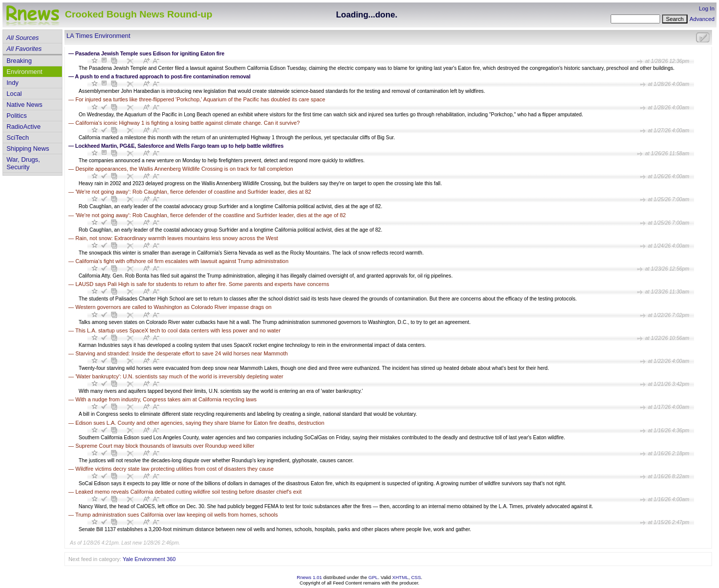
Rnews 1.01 (309, 577)
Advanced (702, 19)
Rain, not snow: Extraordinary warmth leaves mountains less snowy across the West (177, 238)
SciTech (18, 138)
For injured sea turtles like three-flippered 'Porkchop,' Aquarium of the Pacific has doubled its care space (200, 99)
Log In (707, 8)
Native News (24, 105)
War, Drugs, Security (23, 163)
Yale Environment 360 (149, 559)
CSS (416, 577)
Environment (24, 72)
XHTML (401, 577)
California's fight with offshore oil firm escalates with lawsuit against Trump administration (182, 261)
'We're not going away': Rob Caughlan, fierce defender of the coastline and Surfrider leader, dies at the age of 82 (211, 215)
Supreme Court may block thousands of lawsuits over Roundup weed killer (165, 446)
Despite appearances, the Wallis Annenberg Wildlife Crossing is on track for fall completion (184, 169)
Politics (17, 116)
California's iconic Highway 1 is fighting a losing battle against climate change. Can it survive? (187, 123)
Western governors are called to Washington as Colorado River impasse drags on (174, 307)
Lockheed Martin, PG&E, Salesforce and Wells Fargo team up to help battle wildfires (180, 146)
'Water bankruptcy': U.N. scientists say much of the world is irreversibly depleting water (180, 376)
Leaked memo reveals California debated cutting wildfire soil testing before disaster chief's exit (188, 492)
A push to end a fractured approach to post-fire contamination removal (163, 76)
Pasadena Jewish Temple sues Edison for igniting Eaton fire (150, 53)
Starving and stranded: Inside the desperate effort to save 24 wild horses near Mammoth (181, 353)
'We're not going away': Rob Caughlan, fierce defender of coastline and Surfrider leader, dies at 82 (193, 192)
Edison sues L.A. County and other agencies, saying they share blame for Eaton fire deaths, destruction (200, 423)
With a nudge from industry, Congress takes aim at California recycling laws (166, 399)
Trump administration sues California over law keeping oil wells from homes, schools (177, 515)
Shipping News (28, 148)
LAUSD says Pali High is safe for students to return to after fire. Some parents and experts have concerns (202, 284)
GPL (373, 577)
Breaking (19, 61)
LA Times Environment (98, 36)
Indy (12, 83)
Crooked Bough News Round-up (139, 14)
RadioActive (23, 127)
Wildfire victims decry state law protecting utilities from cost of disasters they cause (175, 469)
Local (14, 94)
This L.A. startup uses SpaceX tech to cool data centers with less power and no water (178, 330)
